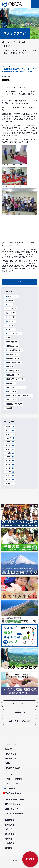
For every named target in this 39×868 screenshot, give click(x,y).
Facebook (10, 788)
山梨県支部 (10, 829)
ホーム (6, 42)
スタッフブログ (15, 33)
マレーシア (10, 317)
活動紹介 (9, 749)
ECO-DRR (10, 383)
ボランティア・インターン (15, 387)
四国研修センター (12, 358)
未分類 (9, 408)
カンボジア (10, 313)
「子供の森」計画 (12, 371)
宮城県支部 (10, 825)
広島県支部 (10, 843)
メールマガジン (19, 704)
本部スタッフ (9, 46)
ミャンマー (10, 321)
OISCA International (15, 814)
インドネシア (11, 309)
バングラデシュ (11, 296)
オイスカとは (11, 745)
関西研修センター (12, 354)
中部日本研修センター (14, 350)
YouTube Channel (14, 793)
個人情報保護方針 (13, 768)
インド (9, 305)
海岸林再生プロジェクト (14, 379)
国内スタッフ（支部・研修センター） (19, 396)
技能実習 (9, 367)
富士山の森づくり (12, 375)
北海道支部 (10, 820)
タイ (8, 338)
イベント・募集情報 (14, 779)
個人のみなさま (12, 754)
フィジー (9, 301)
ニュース (9, 774)
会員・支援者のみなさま (19, 721)
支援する (30, 859)
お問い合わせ (11, 763)
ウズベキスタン (11, 342)
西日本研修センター (13, 363)
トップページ (19, 282)
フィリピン (10, 329)
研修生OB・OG (12, 346)
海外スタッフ (11, 392)
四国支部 (9, 848)
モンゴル (9, 325)
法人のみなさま (12, 759)
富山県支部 (10, 834)
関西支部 (9, 839)
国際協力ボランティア (14, 404)
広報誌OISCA (19, 713)
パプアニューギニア (13, 334)
